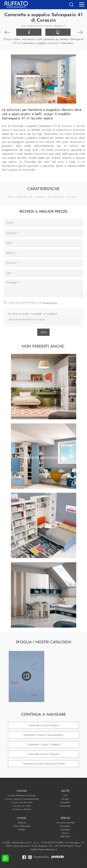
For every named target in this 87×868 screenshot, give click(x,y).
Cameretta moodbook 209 (44, 458)
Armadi (65, 799)
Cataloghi (65, 829)
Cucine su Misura (22, 809)
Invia (43, 332)
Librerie (22, 823)
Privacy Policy (50, 303)
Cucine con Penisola (22, 802)
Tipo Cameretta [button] (56, 197)
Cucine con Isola (22, 806)
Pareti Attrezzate (22, 826)
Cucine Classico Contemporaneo (22, 799)
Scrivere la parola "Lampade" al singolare (33, 314)
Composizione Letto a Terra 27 (43, 388)
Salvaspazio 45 (43, 527)
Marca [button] (11, 197)
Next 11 (43, 597)
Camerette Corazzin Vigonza (43, 754)
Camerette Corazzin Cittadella (44, 744)
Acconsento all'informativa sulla (33, 303)
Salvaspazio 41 (60, 26)
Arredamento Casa (35, 26)
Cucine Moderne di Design (22, 795)
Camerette (48, 26)
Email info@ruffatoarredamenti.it (56, 848)
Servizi (65, 833)
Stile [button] (31, 197)
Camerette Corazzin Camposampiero (44, 735)
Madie (22, 829)
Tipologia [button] (40, 197)
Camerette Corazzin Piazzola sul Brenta (44, 764)
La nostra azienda (65, 823)
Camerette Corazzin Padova (43, 725)
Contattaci (65, 826)
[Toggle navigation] (82, 4)
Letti (65, 795)
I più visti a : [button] (73, 197)
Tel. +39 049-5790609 (62, 846)
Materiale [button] (22, 197)
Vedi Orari (65, 836)
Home (24, 26)
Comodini (65, 802)
